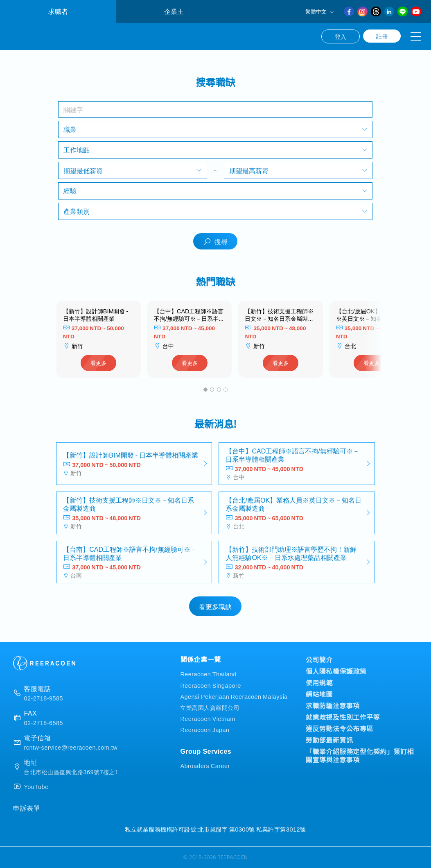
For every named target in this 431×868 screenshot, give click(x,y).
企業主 (174, 11)
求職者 (58, 11)
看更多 (98, 363)
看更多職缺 (215, 606)
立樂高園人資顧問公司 (210, 707)
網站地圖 (319, 694)
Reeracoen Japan (205, 729)
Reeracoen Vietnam (208, 718)
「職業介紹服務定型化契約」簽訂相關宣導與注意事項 (360, 755)
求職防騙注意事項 (333, 705)
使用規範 (319, 682)
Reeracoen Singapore (211, 685)
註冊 (382, 36)
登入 (341, 36)
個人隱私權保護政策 (336, 671)
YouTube (36, 786)
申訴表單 (27, 808)
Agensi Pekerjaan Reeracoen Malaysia (234, 696)
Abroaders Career (205, 765)
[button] (205, 390)
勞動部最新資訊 (329, 740)
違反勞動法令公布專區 (340, 728)
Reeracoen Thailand (208, 674)
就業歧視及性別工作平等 (343, 717)
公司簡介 (319, 659)
